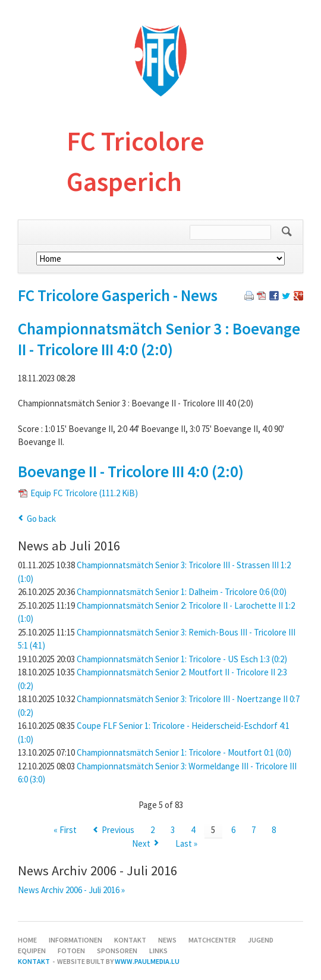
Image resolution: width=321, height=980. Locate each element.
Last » (186, 843)
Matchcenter (212, 940)
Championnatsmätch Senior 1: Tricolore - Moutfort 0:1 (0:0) (184, 752)
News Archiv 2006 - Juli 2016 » (71, 890)
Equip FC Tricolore (84, 493)
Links (158, 951)
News (167, 940)
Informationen (75, 940)
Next (141, 843)
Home (27, 940)
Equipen (32, 951)
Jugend (261, 940)
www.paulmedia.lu (147, 961)
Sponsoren (117, 951)
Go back (41, 519)
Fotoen (71, 951)
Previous (118, 830)
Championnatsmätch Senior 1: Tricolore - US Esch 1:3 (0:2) (182, 659)
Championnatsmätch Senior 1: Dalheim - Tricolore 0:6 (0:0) (182, 592)
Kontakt (130, 940)
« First (65, 830)
